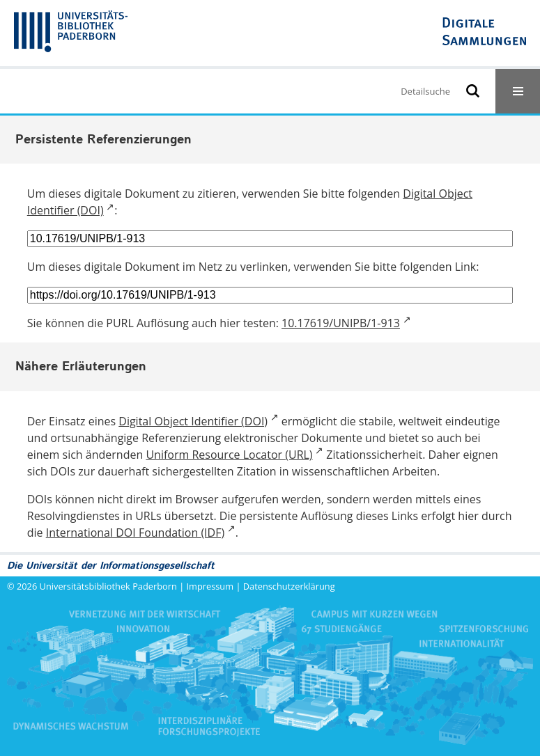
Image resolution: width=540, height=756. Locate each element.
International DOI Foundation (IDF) (135, 533)
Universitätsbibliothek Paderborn (108, 586)
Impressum (210, 586)
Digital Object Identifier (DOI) (193, 421)
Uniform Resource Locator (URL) (229, 455)
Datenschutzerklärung (289, 586)
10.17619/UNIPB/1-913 (341, 323)
